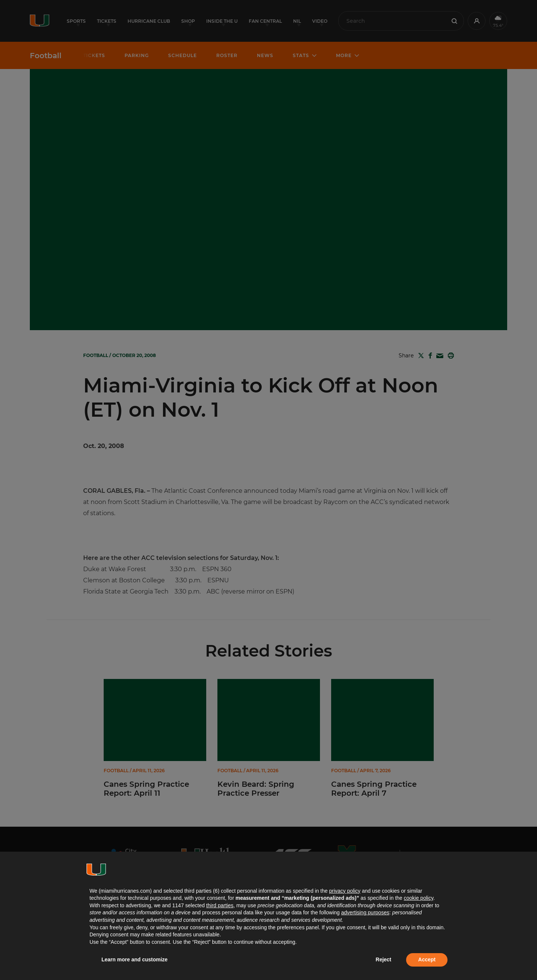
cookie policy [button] (419, 898)
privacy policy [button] (345, 891)
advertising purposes (365, 912)
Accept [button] (427, 959)
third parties (220, 905)
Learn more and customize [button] (134, 959)
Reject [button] (383, 959)
